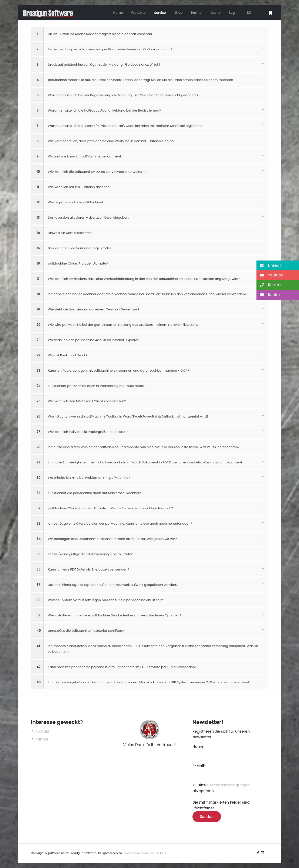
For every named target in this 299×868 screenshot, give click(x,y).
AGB (165, 853)
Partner (42, 739)
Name (217, 751)
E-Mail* (217, 771)
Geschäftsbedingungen (228, 785)
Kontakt (42, 731)
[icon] (262, 853)
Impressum (132, 853)
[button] (149, 34)
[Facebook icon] (258, 853)
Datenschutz (151, 853)
